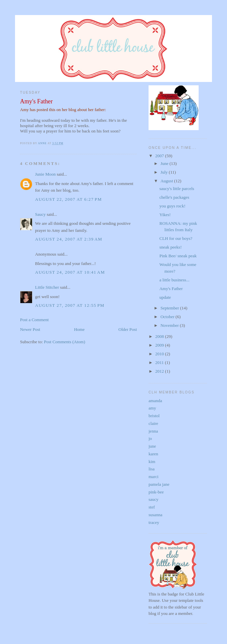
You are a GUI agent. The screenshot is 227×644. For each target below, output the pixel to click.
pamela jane (159, 484)
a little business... (174, 280)
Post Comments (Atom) (65, 342)
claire (153, 423)
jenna (153, 431)
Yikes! (165, 215)
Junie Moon (45, 174)
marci (154, 477)
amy (152, 408)
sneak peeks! (170, 247)
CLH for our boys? (176, 238)
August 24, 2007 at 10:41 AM (70, 272)
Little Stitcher (47, 287)
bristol (154, 416)
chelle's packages (174, 197)
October (168, 317)
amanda (155, 401)
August (167, 181)
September (170, 308)
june (152, 446)
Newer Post (30, 329)
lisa (152, 469)
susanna (155, 515)
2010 (160, 354)
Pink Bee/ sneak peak (178, 256)
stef (152, 507)
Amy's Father (36, 101)
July (165, 172)
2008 (160, 336)
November (170, 325)
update (165, 297)
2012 (160, 371)
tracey (154, 522)
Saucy (40, 214)
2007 (160, 156)
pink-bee (156, 492)
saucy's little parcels (177, 189)
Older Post (128, 329)
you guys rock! (172, 206)
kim (152, 462)
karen (153, 454)
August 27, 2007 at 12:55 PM (70, 305)
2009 (160, 345)
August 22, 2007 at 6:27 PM (68, 199)
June (165, 163)
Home (79, 329)
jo (150, 438)
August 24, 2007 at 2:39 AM (69, 239)
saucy (154, 499)
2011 (160, 362)
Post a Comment (34, 320)
